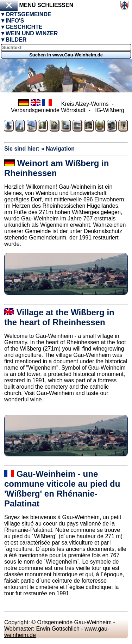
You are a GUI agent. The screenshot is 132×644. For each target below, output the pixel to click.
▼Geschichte (21, 27)
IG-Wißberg (108, 110)
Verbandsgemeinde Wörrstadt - (50, 110)
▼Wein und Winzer (29, 33)
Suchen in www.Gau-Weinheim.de (66, 55)
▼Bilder (13, 40)
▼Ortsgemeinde (26, 14)
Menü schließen (37, 6)
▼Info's (12, 21)
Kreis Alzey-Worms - (84, 104)
